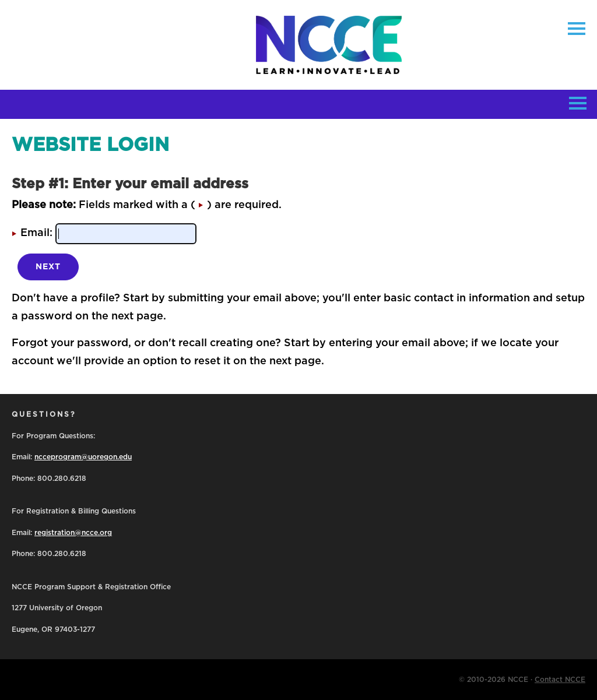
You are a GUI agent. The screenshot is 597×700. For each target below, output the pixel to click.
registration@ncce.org (73, 533)
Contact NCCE (560, 680)
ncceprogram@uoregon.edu (83, 457)
